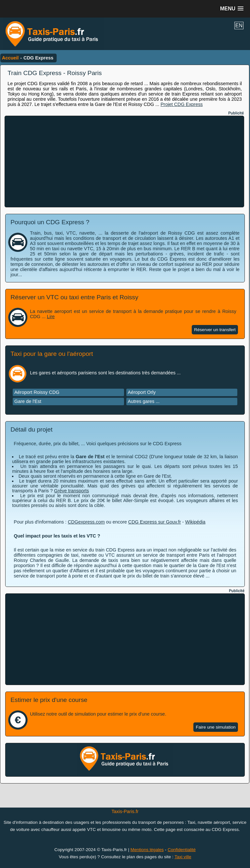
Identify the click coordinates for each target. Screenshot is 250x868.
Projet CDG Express (182, 104)
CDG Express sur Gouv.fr (155, 522)
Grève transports (71, 491)
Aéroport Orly (142, 392)
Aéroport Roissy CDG (37, 392)
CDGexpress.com (86, 522)
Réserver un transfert (215, 330)
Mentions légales (147, 850)
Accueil (10, 58)
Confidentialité (182, 850)
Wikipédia (195, 522)
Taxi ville (183, 857)
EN (239, 26)
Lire (51, 317)
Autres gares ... (144, 401)
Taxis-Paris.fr (125, 811)
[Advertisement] (124, 162)
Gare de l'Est (28, 401)
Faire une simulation (215, 727)
